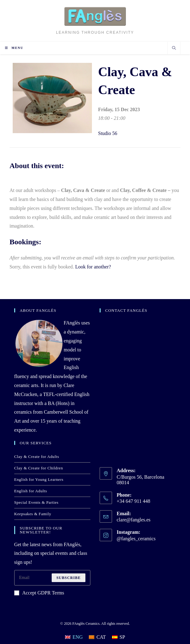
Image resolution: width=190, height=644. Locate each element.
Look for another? (93, 267)
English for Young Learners (39, 479)
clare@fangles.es (134, 520)
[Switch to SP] (119, 637)
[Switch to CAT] (97, 637)
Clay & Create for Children (39, 468)
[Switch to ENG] (74, 637)
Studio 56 (108, 133)
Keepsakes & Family (33, 514)
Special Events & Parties (36, 502)
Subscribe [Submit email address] (69, 578)
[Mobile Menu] (14, 48)
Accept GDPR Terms (39, 593)
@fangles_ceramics (136, 539)
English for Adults (31, 491)
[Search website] (174, 49)
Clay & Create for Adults (37, 457)
